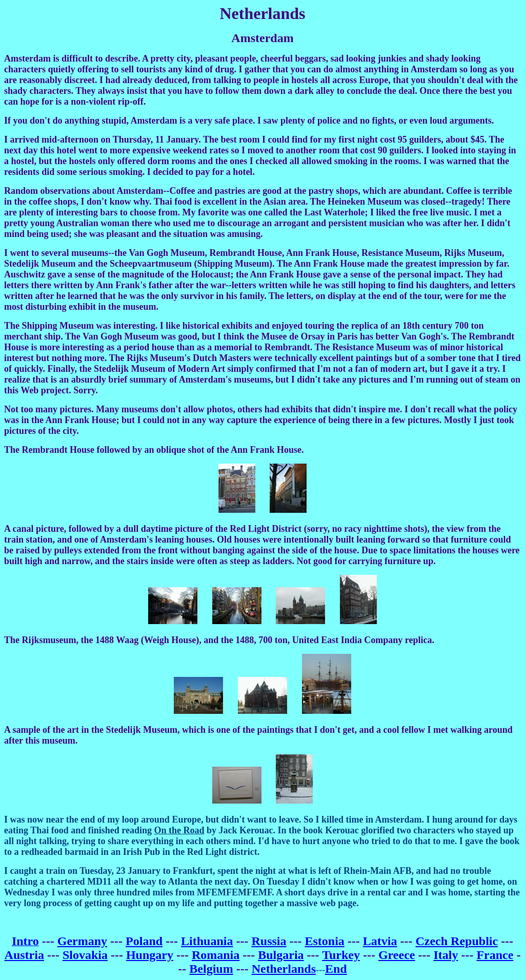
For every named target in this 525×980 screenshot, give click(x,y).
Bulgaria (281, 955)
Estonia (324, 941)
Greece (397, 955)
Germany (82, 941)
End (336, 969)
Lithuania (207, 941)
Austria (24, 955)
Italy (446, 955)
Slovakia (85, 955)
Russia (269, 941)
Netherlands (284, 969)
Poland (144, 941)
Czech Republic (457, 941)
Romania (216, 955)
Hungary (150, 955)
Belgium (211, 969)
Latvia (380, 941)
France (495, 955)
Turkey (341, 955)
